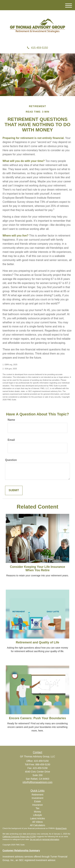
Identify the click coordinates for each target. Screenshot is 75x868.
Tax (38, 808)
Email (11, 440)
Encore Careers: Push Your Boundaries (37, 718)
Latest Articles (37, 818)
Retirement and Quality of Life (37, 642)
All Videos (37, 822)
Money (37, 812)
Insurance (37, 805)
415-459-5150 (37, 48)
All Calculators (37, 825)
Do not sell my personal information (45, 839)
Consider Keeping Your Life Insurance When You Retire (37, 569)
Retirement (37, 795)
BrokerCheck (61, 828)
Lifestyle (37, 815)
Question (11, 460)
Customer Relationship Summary (21, 850)
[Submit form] (14, 490)
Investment (37, 798)
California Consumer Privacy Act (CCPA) (19, 837)
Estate (38, 801)
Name (11, 420)
